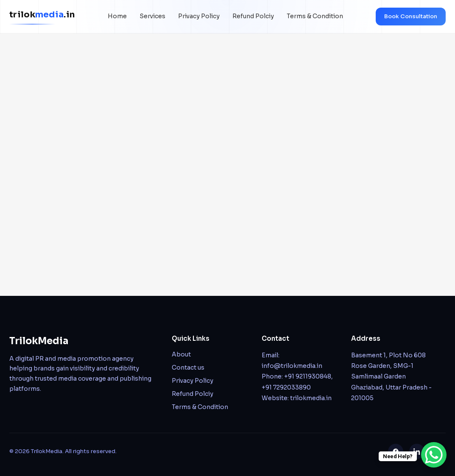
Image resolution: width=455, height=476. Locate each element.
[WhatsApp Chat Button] (434, 455)
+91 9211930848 (308, 376)
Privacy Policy (199, 16)
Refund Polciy (253, 16)
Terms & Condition (315, 16)
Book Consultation (411, 16)
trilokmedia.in (311, 398)
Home (117, 16)
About (181, 354)
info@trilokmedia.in (292, 366)
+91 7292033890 (286, 387)
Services (152, 16)
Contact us (188, 367)
